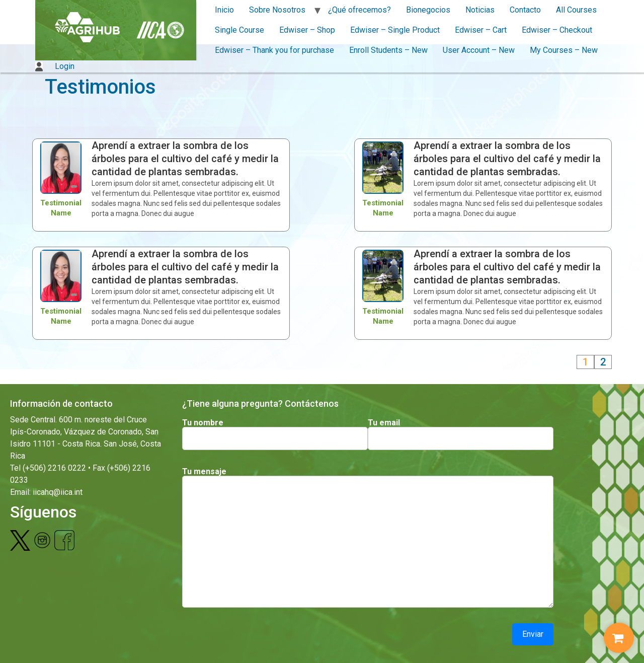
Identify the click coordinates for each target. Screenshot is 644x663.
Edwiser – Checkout (557, 30)
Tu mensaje (204, 472)
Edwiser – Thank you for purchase (274, 50)
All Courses (576, 10)
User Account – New (479, 50)
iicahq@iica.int (58, 492)
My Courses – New (564, 50)
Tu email (384, 423)
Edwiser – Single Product (395, 30)
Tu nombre (203, 423)
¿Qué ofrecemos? (359, 10)
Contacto (525, 10)
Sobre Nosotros (277, 10)
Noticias (480, 10)
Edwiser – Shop (307, 30)
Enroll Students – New (388, 50)
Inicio (224, 10)
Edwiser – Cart (481, 30)
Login (55, 66)
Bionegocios (428, 10)
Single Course (239, 30)
